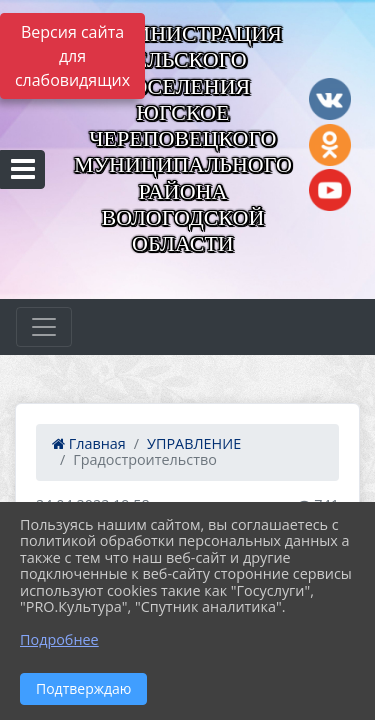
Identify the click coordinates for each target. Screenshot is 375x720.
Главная (89, 443)
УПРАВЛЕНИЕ (194, 443)
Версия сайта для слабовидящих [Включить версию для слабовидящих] (72, 56)
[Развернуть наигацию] (44, 327)
